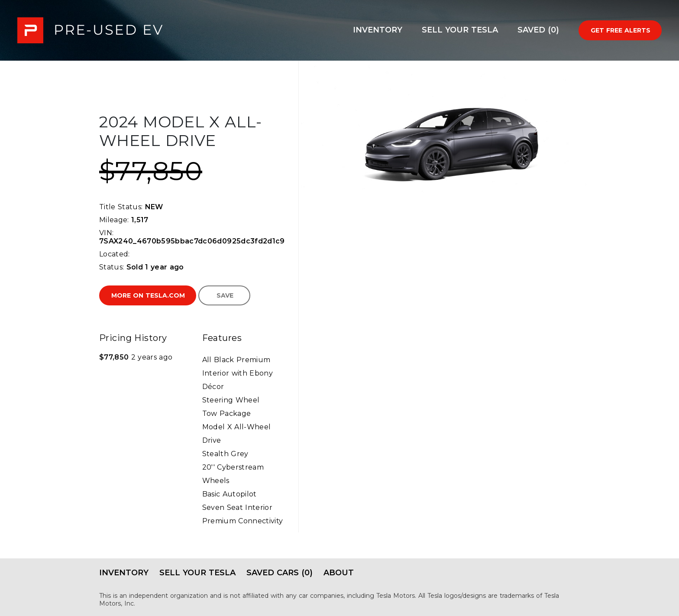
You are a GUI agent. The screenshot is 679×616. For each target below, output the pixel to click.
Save (225, 295)
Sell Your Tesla (460, 30)
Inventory (378, 30)
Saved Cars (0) (280, 573)
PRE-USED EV (90, 30)
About (339, 573)
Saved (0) (538, 30)
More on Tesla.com (148, 295)
